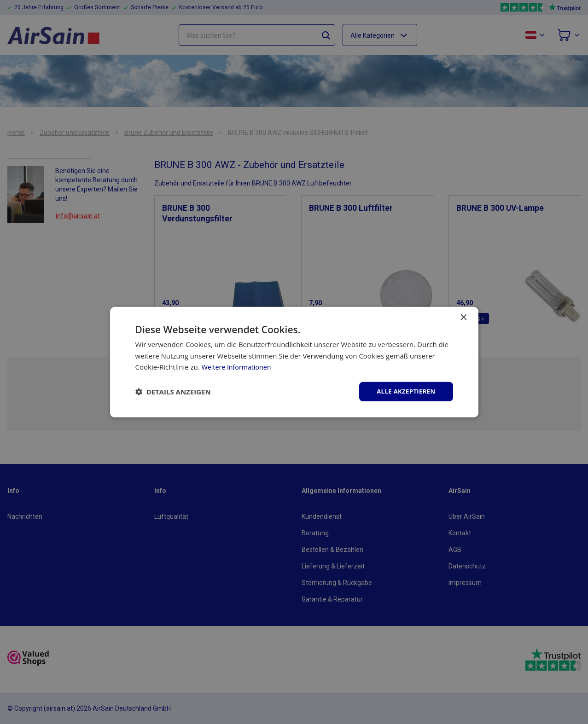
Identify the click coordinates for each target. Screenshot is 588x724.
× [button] (463, 317)
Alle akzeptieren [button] (404, 391)
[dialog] (294, 362)
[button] (173, 392)
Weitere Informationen (238, 366)
